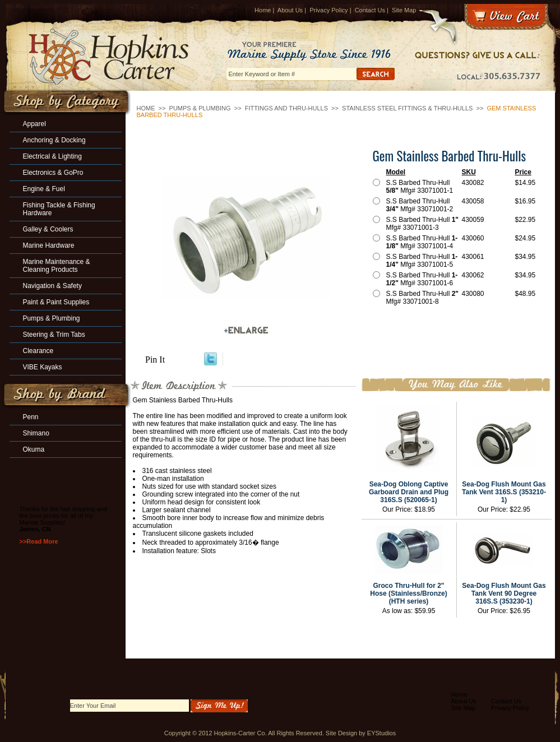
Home (263, 10)
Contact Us (370, 10)
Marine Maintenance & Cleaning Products (57, 266)
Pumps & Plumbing (200, 108)
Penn (31, 417)
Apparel (34, 124)
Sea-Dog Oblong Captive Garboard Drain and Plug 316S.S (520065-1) (409, 492)
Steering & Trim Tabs (54, 335)
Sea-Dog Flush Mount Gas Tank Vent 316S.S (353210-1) (504, 492)
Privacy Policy (328, 10)
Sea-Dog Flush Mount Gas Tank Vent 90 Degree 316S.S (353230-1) (504, 593)
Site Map (404, 10)
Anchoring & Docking (54, 140)
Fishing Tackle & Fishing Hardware (59, 209)
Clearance (38, 351)
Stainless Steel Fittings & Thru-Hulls (407, 108)
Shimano (36, 433)
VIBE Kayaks (43, 367)
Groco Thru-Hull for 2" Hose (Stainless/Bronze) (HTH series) (408, 593)
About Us (290, 10)
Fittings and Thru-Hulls (286, 108)
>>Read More (39, 541)
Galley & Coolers (48, 229)
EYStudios (381, 733)
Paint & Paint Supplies (56, 302)
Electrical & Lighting (52, 156)
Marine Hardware (49, 245)
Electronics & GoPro (53, 173)
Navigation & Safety (52, 286)
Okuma (34, 449)
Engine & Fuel (44, 189)
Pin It (155, 360)
